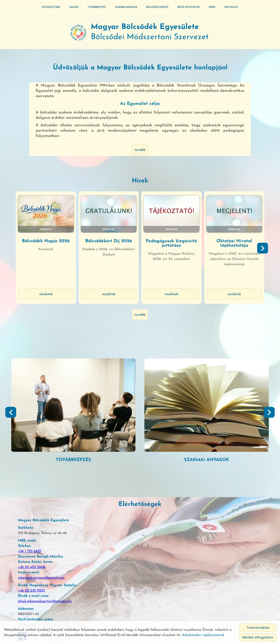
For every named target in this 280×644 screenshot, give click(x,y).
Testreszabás (258, 628)
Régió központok (189, 7)
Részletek (55, 296)
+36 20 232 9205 (29, 569)
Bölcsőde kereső (157, 7)
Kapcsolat (231, 7)
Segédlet (80, 437)
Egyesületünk (51, 7)
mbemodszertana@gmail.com (39, 556)
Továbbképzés (97, 7)
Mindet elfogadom (258, 637)
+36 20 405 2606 (30, 545)
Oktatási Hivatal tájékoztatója (225, 240)
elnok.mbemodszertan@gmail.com (43, 579)
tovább (140, 154)
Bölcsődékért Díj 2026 (112, 238)
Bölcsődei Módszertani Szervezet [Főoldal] (152, 36)
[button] (258, 256)
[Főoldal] (64, 36)
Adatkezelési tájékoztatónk (203, 635)
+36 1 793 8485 (27, 529)
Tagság (74, 7)
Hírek (212, 7)
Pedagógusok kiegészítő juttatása (168, 240)
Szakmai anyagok (126, 7)
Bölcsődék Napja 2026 (55, 238)
